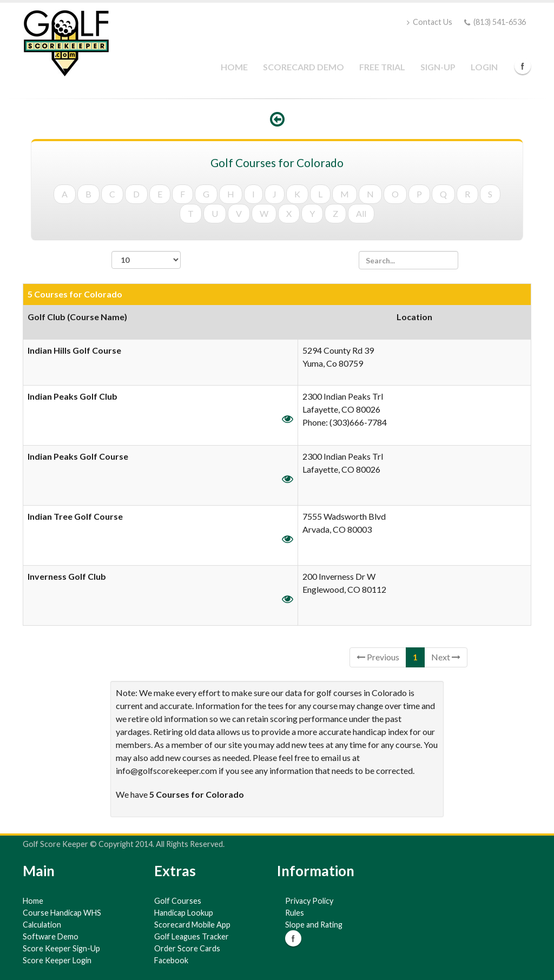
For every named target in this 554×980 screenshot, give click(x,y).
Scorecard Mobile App (192, 925)
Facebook (523, 66)
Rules (295, 913)
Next (446, 657)
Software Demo (51, 936)
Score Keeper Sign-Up (61, 948)
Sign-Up (438, 67)
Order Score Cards (187, 948)
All (361, 213)
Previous (378, 657)
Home (234, 67)
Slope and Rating (314, 925)
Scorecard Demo (304, 67)
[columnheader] (161, 322)
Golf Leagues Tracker (192, 936)
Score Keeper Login (57, 960)
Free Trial (382, 67)
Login (484, 67)
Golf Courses (178, 901)
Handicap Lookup (184, 913)
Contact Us (430, 22)
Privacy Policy (309, 901)
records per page (146, 265)
